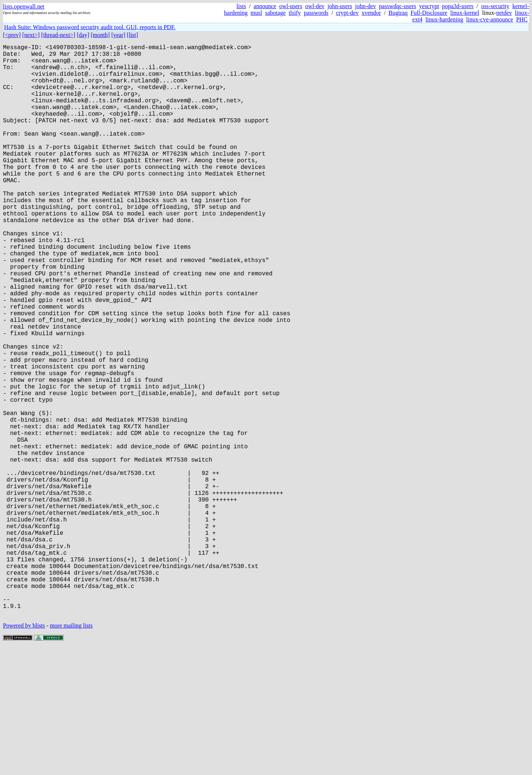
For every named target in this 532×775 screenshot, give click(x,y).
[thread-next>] (58, 35)
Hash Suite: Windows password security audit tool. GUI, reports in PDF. (90, 27)
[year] (118, 35)
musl (256, 13)
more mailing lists (71, 753)
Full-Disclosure (429, 13)
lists (241, 6)
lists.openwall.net (24, 6)
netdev (504, 13)
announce (265, 6)
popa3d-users (458, 6)
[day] (83, 35)
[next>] (31, 35)
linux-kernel (465, 13)
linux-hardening (444, 19)
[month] (100, 35)
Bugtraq (398, 13)
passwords (316, 13)
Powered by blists (24, 753)
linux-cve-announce (490, 19)
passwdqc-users (398, 6)
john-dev (366, 6)
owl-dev (315, 6)
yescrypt (429, 6)
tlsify (295, 13)
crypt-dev (347, 13)
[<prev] (12, 35)
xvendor (371, 13)
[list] (132, 35)
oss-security (495, 6)
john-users (340, 6)
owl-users (291, 6)
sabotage (275, 13)
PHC (522, 19)
